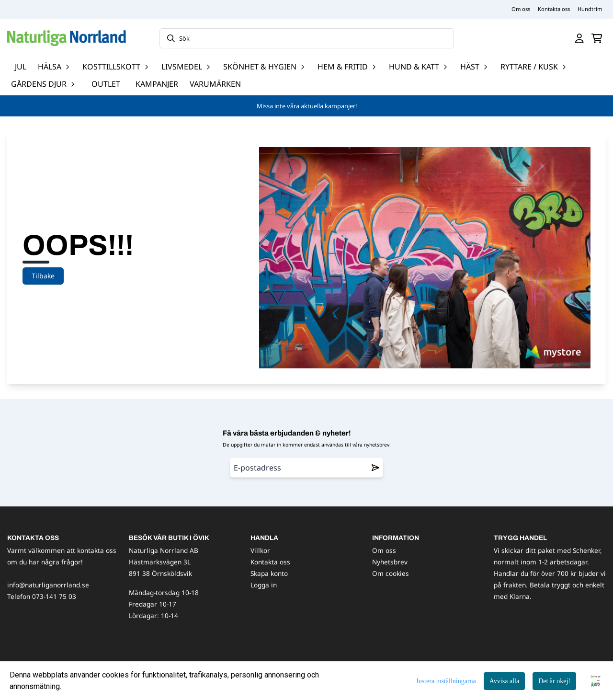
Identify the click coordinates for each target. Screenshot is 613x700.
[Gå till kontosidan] (579, 38)
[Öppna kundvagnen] (597, 38)
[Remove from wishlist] (375, 468)
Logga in (264, 585)
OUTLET (106, 84)
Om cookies (391, 573)
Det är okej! (554, 681)
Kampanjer (157, 84)
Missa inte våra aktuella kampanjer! (307, 106)
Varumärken (215, 84)
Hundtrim (590, 9)
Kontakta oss (554, 9)
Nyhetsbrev (390, 562)
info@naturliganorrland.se (48, 585)
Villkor (260, 550)
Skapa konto (269, 573)
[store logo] (67, 38)
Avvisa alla (504, 681)
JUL (21, 67)
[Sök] (307, 38)
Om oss (521, 9)
